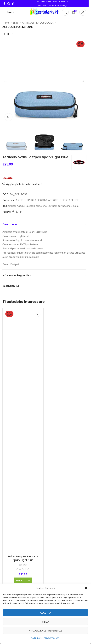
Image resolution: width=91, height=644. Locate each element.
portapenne (64, 206)
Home (6, 23)
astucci (12, 206)
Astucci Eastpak (26, 206)
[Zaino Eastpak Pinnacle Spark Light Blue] (23, 431)
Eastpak (52, 206)
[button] (86, 588)
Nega (46, 622)
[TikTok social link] (13, 4)
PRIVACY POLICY (51, 638)
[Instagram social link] (9, 4)
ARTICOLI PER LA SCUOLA (38, 23)
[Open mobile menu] (8, 12)
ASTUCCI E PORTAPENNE (18, 27)
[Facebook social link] (4, 4)
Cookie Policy (37, 638)
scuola (75, 206)
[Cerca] (65, 12)
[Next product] (12, 34)
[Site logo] (44, 12)
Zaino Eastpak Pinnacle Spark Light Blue (23, 558)
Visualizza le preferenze (46, 631)
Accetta (45, 613)
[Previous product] (4, 34)
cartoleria (41, 206)
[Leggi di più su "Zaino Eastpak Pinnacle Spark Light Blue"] (23, 580)
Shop (16, 23)
